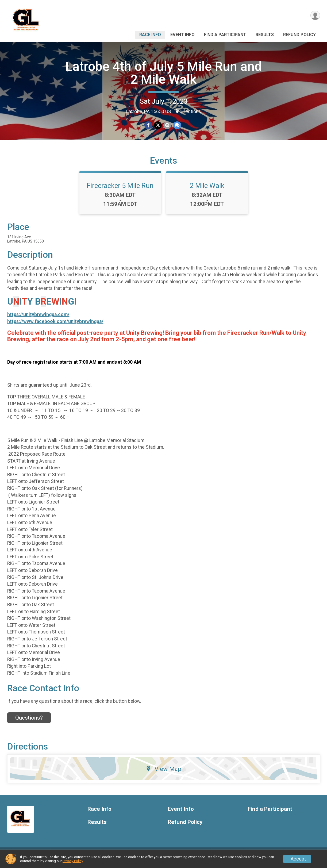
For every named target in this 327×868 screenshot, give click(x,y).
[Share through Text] (177, 125)
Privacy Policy (73, 861)
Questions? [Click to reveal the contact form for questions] (29, 722)
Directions (190, 112)
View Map (163, 773)
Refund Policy (299, 35)
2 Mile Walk (207, 190)
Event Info (182, 35)
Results (265, 35)
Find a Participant (225, 35)
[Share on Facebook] (149, 125)
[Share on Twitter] (158, 125)
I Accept (297, 859)
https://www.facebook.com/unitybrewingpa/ (55, 325)
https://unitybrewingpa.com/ (38, 318)
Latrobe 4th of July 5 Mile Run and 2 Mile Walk (164, 73)
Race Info (150, 35)
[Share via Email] (167, 125)
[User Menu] (315, 16)
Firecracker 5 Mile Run (120, 190)
